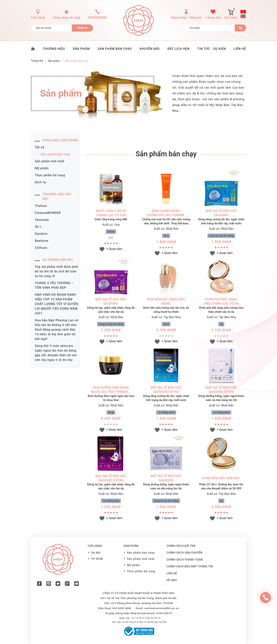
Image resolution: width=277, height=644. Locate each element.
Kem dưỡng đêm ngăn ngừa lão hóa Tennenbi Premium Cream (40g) (111, 390)
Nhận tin (82, 28)
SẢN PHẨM (81, 49)
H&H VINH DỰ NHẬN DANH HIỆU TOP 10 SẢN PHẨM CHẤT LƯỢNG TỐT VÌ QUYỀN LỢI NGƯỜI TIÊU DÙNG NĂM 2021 (57, 304)
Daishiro (41, 234)
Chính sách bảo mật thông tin (190, 566)
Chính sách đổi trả (181, 546)
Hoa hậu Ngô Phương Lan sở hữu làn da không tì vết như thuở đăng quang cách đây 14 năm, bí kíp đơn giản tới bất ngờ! (57, 330)
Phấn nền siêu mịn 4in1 (221, 478)
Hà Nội (96, 553)
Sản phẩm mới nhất (50, 161)
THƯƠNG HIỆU (54, 49)
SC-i (38, 227)
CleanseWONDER (48, 213)
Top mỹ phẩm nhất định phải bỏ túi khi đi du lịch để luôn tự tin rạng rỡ (57, 271)
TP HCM (97, 559)
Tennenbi (42, 220)
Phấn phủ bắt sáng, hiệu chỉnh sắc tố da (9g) (221, 302)
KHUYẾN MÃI (150, 49)
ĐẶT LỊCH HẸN (179, 49)
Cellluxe (41, 248)
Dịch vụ (40, 182)
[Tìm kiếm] (209, 28)
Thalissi (41, 206)
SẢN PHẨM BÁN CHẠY (115, 49)
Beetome (42, 241)
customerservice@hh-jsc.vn (161, 608)
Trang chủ (37, 61)
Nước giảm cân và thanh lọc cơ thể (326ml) (111, 213)
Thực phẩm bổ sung (50, 175)
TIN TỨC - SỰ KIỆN (212, 49)
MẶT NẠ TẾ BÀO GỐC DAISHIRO (221, 213)
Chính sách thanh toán (185, 560)
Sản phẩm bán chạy (55, 154)
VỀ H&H (172, 580)
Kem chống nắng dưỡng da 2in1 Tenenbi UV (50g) (166, 213)
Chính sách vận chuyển (185, 553)
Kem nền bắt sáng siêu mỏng (166, 301)
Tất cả (40, 147)
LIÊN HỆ (240, 49)
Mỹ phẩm (42, 168)
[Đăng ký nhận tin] (52, 28)
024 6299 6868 (122, 608)
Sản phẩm (54, 61)
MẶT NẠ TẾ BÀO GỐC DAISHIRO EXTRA (166, 390)
